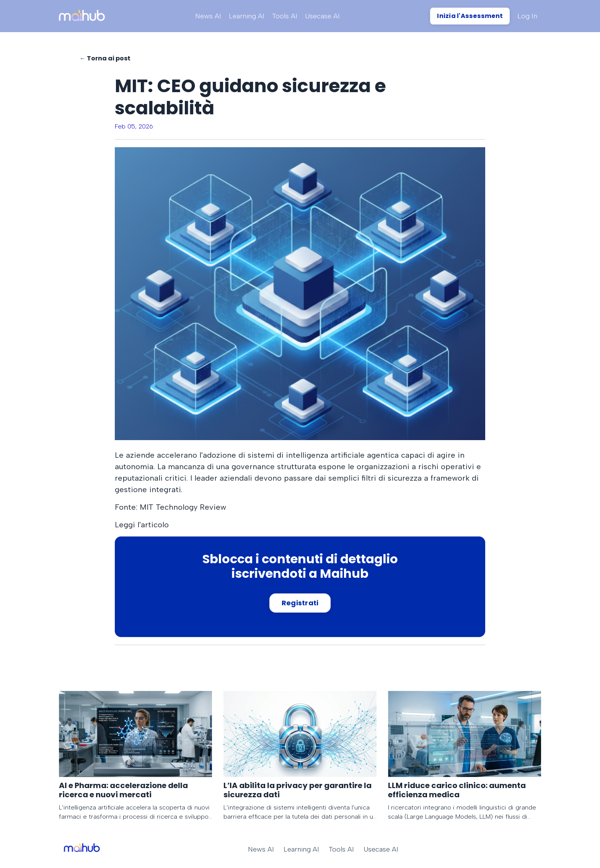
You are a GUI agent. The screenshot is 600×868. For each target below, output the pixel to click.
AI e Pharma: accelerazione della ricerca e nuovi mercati (123, 790)
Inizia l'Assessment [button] (470, 16)
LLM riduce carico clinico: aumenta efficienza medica (457, 790)
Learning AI (247, 16)
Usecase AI (322, 16)
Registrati (300, 603)
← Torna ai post (105, 58)
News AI (208, 16)
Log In (527, 16)
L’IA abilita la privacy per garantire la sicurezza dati (298, 790)
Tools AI (285, 16)
